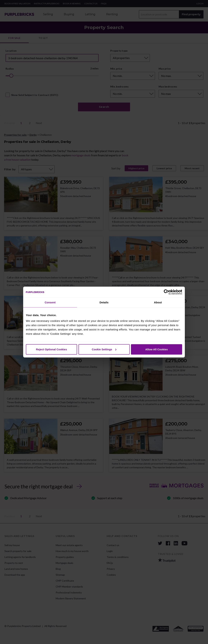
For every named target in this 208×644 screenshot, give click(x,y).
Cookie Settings (104, 349)
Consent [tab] (50, 302)
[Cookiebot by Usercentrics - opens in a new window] (166, 292)
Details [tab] (104, 302)
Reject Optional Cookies (51, 349)
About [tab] (158, 302)
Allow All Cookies (157, 349)
